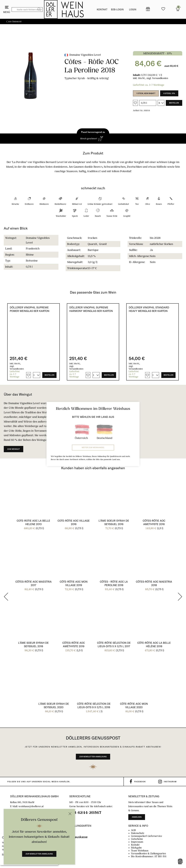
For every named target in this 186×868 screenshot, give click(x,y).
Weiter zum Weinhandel (93, 447)
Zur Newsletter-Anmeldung (39, 854)
